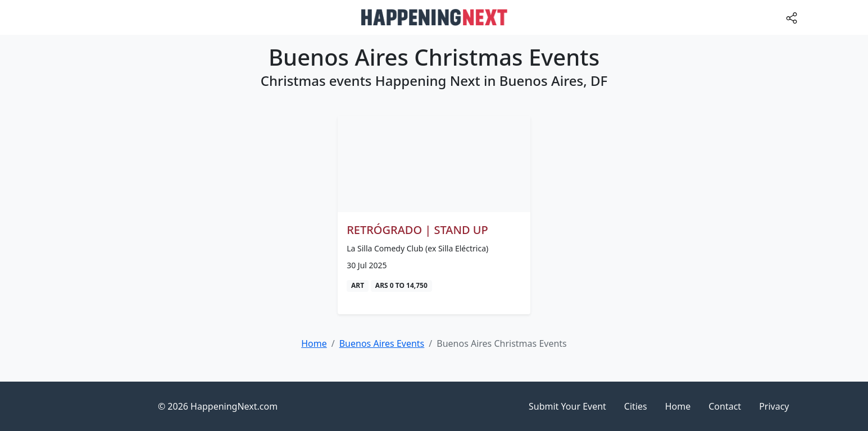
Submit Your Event (567, 406)
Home (678, 406)
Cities (636, 406)
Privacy (774, 406)
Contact (725, 406)
